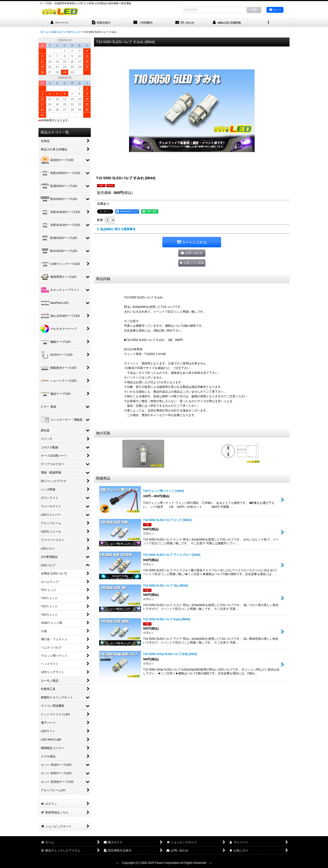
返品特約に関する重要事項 (116, 229)
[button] (269, 23)
